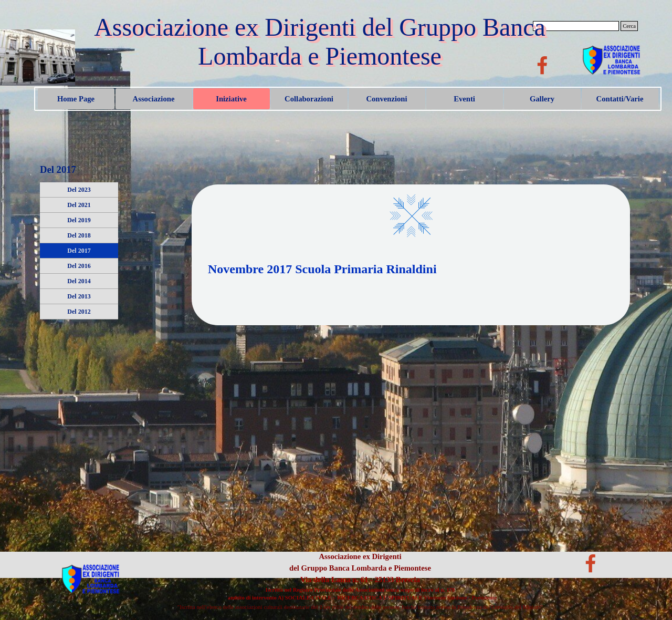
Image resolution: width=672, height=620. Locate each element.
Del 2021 (79, 205)
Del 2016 (79, 266)
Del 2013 (79, 296)
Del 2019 (79, 220)
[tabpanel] (411, 278)
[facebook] (542, 65)
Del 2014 (79, 281)
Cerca (629, 26)
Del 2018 (79, 235)
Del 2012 (79, 312)
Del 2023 (79, 190)
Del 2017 (79, 251)
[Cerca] (576, 26)
